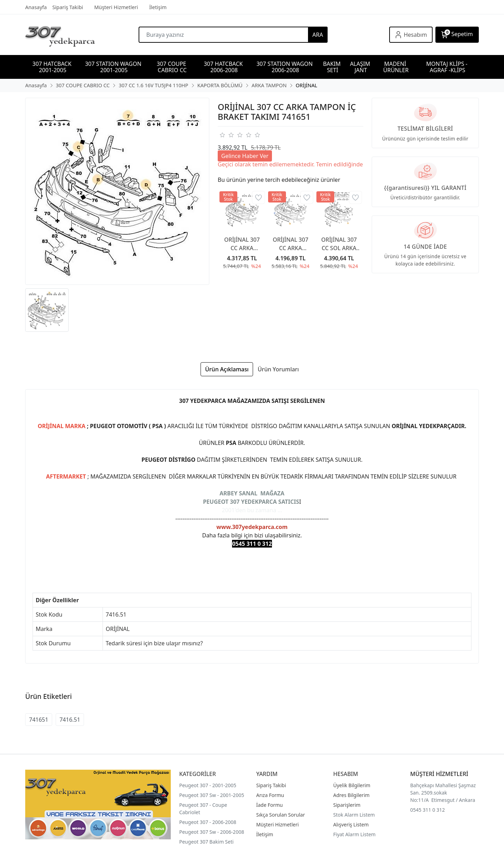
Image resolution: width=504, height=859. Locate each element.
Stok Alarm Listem (354, 815)
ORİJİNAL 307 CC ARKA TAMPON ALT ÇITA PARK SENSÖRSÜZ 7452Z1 (290, 244)
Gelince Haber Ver (245, 156)
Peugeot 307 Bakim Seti (206, 842)
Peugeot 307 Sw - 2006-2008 (212, 832)
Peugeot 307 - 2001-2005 (208, 785)
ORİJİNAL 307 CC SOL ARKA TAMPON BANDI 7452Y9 (339, 244)
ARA (318, 35)
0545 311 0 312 (428, 810)
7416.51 (70, 720)
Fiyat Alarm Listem (354, 834)
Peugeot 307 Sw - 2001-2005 (212, 795)
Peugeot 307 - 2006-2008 (208, 822)
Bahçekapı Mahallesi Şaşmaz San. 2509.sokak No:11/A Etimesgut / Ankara (443, 793)
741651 (39, 720)
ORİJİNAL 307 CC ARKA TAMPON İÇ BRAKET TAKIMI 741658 (242, 244)
